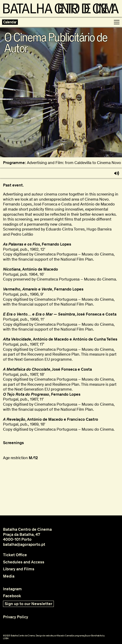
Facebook (12, 596)
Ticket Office (15, 555)
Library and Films (19, 569)
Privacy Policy (16, 617)
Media (9, 576)
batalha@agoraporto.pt (24, 544)
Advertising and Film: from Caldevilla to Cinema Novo (74, 163)
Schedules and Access (24, 562)
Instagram (12, 589)
